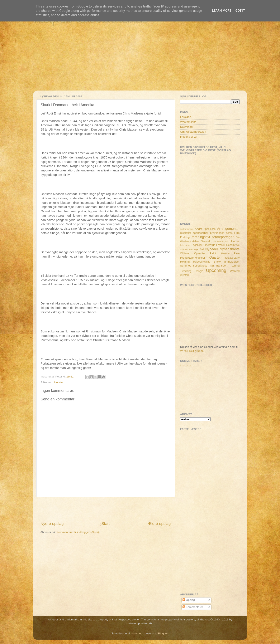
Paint (213, 253)
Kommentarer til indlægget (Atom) (78, 532)
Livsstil (220, 245)
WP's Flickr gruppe (192, 351)
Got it (240, 11)
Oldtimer (185, 253)
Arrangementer (228, 229)
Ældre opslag (159, 524)
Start (106, 524)
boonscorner (201, 233)
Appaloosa (210, 229)
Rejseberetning (202, 262)
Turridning (186, 271)
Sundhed (186, 266)
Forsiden (186, 117)
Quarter (215, 257)
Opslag (189, 600)
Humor (235, 241)
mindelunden (187, 249)
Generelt (206, 241)
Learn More (222, 11)
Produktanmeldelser (193, 258)
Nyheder (212, 249)
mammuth (137, 633)
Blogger (163, 633)
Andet (198, 229)
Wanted (235, 271)
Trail (211, 266)
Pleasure (225, 253)
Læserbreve (233, 245)
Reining (185, 262)
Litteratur (58, 382)
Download (186, 127)
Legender (197, 245)
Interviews (185, 245)
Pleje (237, 253)
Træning (234, 266)
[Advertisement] (140, 61)
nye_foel (199, 249)
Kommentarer (193, 607)
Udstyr (199, 271)
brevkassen (217, 233)
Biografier (186, 233)
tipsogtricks (200, 266)
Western (185, 275)
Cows (229, 233)
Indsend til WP (189, 137)
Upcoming (216, 270)
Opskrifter (200, 253)
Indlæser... (187, 365)
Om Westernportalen (193, 132)
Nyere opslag (52, 524)
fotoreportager (223, 237)
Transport (221, 266)
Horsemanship (221, 241)
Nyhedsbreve (230, 249)
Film (237, 233)
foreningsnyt (201, 237)
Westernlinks (188, 122)
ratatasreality (232, 258)
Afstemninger (187, 229)
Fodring (185, 237)
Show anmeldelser (227, 262)
